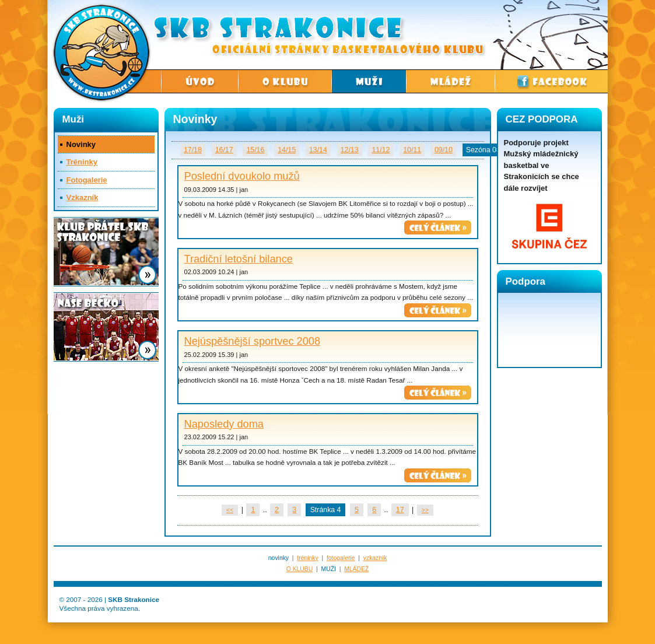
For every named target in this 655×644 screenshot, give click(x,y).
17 (400, 510)
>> (425, 510)
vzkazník (375, 558)
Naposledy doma (224, 424)
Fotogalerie (87, 180)
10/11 (412, 150)
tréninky (307, 558)
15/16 (255, 150)
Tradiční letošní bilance (239, 259)
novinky (279, 558)
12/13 (350, 150)
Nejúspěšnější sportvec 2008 (253, 341)
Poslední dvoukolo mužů (242, 176)
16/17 (224, 150)
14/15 (287, 150)
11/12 (381, 150)
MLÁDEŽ (356, 569)
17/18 (193, 150)
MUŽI (329, 569)
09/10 (444, 150)
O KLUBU (300, 569)
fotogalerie (341, 558)
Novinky (81, 144)
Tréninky (82, 162)
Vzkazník (83, 197)
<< (230, 510)
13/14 (318, 150)
